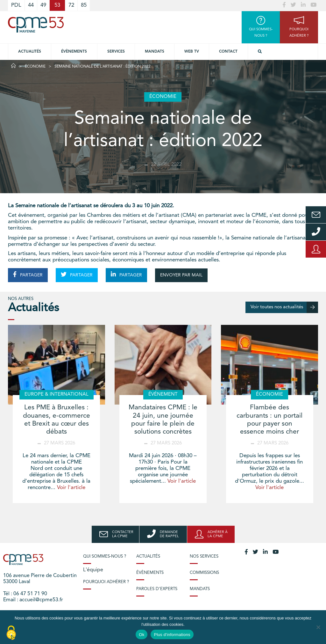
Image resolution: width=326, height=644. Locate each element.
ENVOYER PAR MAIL (181, 275)
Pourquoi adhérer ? (106, 582)
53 (57, 5)
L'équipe (93, 570)
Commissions (204, 573)
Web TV (192, 52)
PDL (16, 5)
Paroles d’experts (157, 589)
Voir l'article (71, 488)
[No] (318, 627)
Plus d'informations (172, 635)
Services (116, 52)
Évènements (74, 52)
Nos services (204, 556)
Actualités (30, 52)
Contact (228, 52)
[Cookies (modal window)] (11, 633)
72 (71, 5)
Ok (142, 635)
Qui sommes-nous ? (105, 556)
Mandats (155, 52)
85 (84, 5)
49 (43, 5)
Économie (35, 67)
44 (31, 5)
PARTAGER (28, 274)
